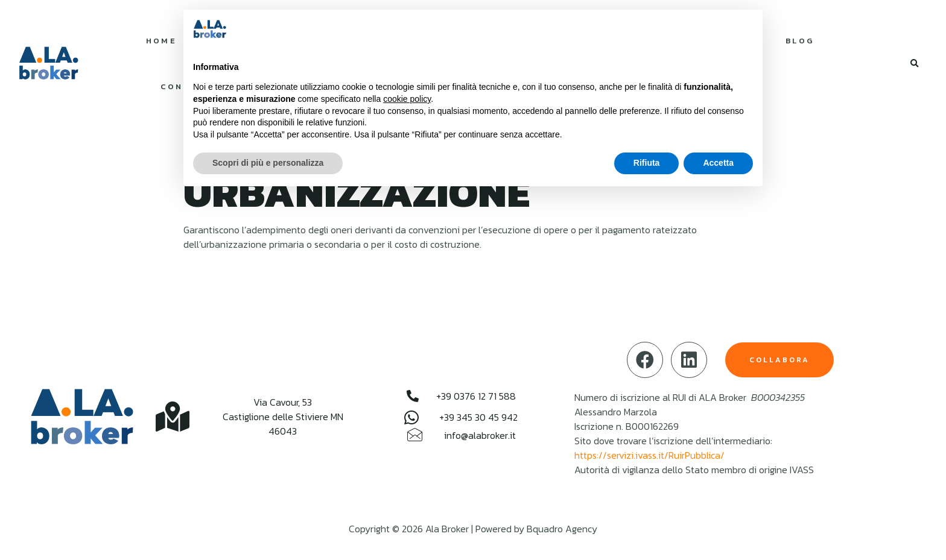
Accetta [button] (718, 163)
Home (162, 41)
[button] (915, 64)
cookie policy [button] (407, 99)
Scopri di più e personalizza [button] (268, 163)
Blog (800, 41)
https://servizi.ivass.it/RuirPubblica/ (649, 455)
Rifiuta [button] (647, 163)
